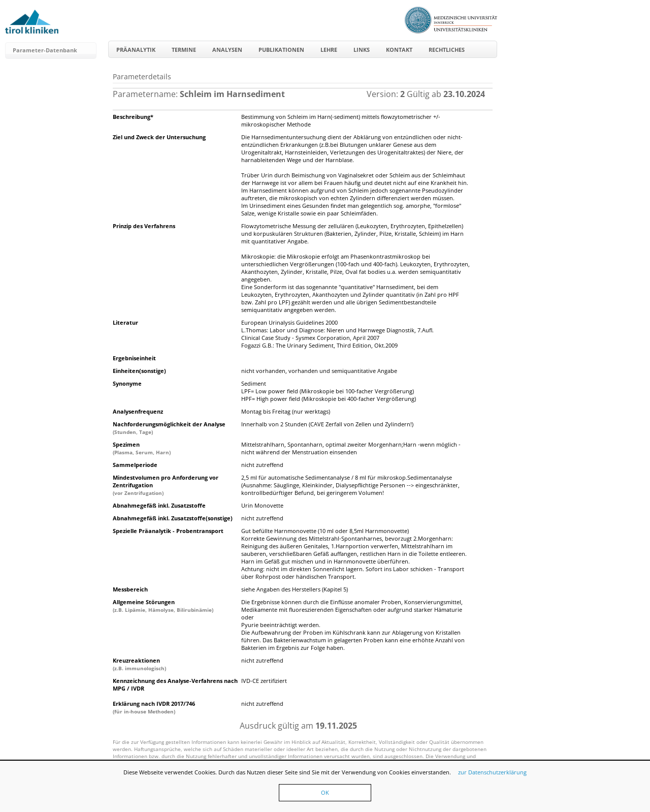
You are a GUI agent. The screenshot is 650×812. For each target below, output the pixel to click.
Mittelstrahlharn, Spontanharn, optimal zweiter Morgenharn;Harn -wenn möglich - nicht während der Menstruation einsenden (351, 448)
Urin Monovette (262, 505)
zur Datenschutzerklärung (492, 772)
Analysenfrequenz (138, 411)
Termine (184, 50)
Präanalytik (136, 50)
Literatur (125, 322)
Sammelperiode (135, 465)
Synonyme (127, 383)
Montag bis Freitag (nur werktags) (286, 411)
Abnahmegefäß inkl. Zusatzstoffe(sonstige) (173, 518)
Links (362, 50)
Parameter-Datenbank (45, 50)
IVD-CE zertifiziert (264, 681)
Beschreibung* (133, 117)
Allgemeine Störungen (163, 606)
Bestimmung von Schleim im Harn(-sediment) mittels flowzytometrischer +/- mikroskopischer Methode (341, 120)
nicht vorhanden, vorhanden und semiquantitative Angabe (319, 371)
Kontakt (399, 50)
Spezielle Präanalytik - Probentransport (168, 531)
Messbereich (130, 589)
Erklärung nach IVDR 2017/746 (154, 707)
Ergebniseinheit (134, 358)
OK (325, 792)
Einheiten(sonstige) (139, 371)
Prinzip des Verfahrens (144, 226)
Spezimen (142, 448)
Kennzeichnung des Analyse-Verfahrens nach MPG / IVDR (175, 684)
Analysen (227, 50)
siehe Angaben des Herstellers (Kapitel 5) (295, 589)
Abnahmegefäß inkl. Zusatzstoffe (159, 505)
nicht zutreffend (262, 465)
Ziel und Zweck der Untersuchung (159, 137)
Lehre (329, 50)
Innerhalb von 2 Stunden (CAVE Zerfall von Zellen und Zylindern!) (327, 424)
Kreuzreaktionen (139, 664)
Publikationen (281, 50)
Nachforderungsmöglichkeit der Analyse (169, 428)
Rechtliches (447, 50)
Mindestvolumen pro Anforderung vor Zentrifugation (166, 485)
